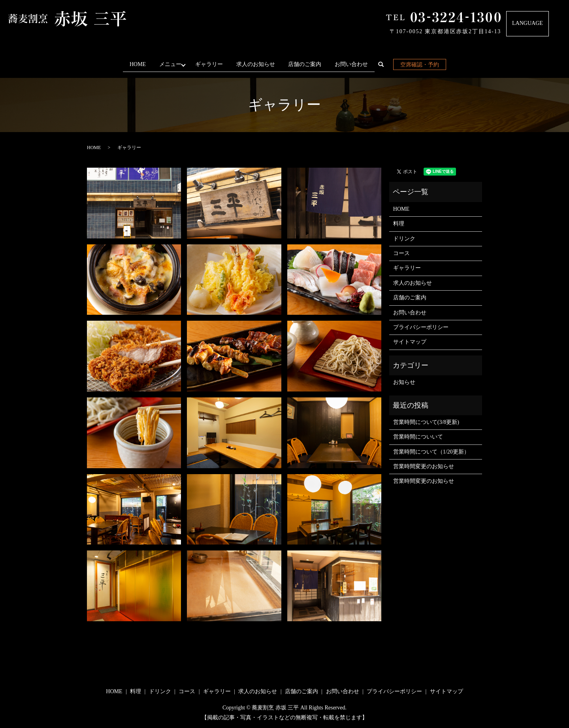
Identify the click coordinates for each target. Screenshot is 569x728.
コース (401, 253)
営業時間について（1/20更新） (431, 451)
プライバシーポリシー (421, 327)
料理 (399, 224)
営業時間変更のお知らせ (424, 466)
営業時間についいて (418, 437)
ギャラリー (212, 64)
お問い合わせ (354, 64)
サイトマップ (410, 342)
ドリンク (404, 238)
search (387, 66)
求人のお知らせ (258, 64)
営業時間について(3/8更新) (426, 422)
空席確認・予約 (422, 65)
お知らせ (404, 382)
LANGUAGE (528, 23)
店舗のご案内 (307, 64)
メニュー (169, 64)
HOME (135, 64)
